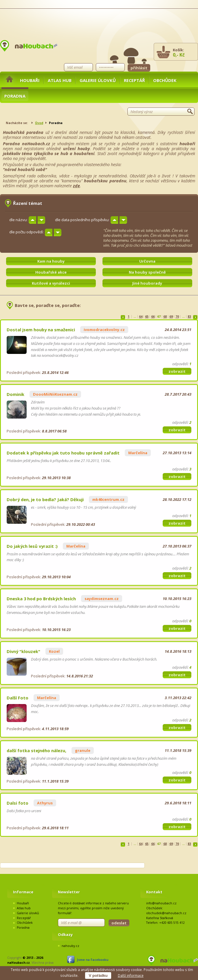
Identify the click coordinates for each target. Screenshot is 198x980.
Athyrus (45, 803)
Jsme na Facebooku (93, 960)
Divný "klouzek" (23, 651)
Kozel (54, 651)
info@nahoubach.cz (161, 903)
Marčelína (138, 453)
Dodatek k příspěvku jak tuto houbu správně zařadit (63, 453)
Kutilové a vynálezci (51, 283)
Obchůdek (165, 80)
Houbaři (30, 80)
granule (83, 750)
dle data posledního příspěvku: (82, 220)
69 (171, 317)
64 (141, 317)
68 (165, 317)
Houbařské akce (51, 272)
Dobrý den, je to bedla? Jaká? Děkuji (45, 499)
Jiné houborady (147, 283)
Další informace (131, 975)
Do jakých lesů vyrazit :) (32, 546)
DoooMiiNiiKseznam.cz (55, 394)
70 (177, 317)
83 (189, 317)
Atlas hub (60, 80)
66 (153, 317)
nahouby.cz (70, 946)
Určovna (147, 261)
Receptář (134, 80)
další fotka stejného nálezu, (36, 750)
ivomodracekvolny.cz (104, 330)
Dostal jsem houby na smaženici (41, 330)
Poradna (15, 96)
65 (147, 317)
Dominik (15, 394)
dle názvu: (18, 220)
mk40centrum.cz (108, 499)
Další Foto (18, 698)
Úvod (39, 123)
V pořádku (98, 976)
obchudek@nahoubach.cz (166, 913)
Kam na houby (51, 261)
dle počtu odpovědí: (26, 232)
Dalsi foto (18, 803)
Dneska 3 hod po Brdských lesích (41, 599)
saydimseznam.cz (102, 599)
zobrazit (177, 371)
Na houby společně (147, 272)
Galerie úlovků (98, 80)
